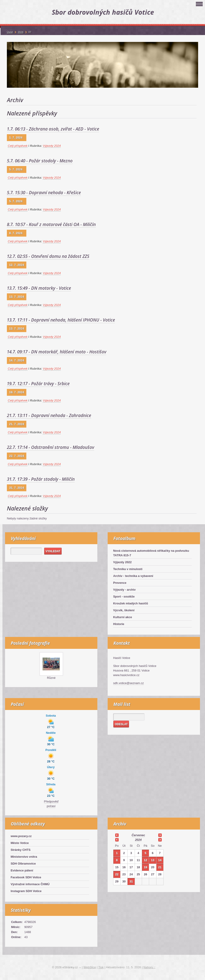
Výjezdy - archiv (124, 590)
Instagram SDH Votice (26, 891)
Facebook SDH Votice (26, 877)
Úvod (10, 32)
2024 (138, 840)
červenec (138, 835)
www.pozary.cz (21, 836)
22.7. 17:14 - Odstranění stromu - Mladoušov (51, 447)
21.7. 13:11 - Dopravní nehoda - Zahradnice (49, 415)
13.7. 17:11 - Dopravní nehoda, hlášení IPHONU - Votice (61, 320)
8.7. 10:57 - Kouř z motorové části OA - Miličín (51, 224)
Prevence (120, 583)
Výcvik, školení (124, 610)
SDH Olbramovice (23, 864)
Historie (119, 624)
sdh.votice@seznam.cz (128, 683)
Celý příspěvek (18, 146)
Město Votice (20, 843)
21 (160, 867)
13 (153, 860)
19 (145, 867)
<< (117, 835)
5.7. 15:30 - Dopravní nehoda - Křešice (44, 193)
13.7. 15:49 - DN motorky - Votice (39, 288)
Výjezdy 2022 (122, 562)
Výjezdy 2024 (52, 146)
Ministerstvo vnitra (24, 857)
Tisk (101, 967)
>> (160, 835)
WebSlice (90, 967)
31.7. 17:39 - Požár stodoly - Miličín (41, 479)
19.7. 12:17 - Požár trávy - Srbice (38, 384)
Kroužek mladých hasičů (131, 603)
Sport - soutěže (124, 596)
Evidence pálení (22, 870)
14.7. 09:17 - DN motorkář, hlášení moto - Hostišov (57, 352)
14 (160, 860)
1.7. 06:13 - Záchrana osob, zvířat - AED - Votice (53, 129)
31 (131, 881)
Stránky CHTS (20, 850)
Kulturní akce (123, 617)
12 (145, 860)
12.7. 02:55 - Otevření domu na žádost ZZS (48, 256)
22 (117, 874)
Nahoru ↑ (149, 967)
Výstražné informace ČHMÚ (30, 884)
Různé (51, 678)
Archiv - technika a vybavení (133, 576)
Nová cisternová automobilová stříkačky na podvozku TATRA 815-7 (151, 553)
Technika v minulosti (128, 569)
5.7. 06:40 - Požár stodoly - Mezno (40, 161)
